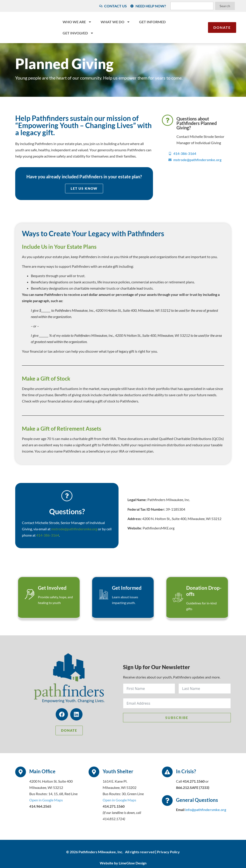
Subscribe (177, 718)
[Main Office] (21, 773)
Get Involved (78, 33)
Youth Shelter (118, 772)
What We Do (115, 22)
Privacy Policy (168, 852)
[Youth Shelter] (94, 773)
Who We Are (77, 22)
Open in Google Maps (46, 801)
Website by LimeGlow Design (123, 864)
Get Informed (152, 22)
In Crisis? (186, 772)
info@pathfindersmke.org (206, 810)
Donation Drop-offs (200, 596)
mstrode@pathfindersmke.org (74, 529)
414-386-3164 (48, 535)
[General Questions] (167, 801)
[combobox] (192, 6)
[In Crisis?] (167, 773)
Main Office (42, 772)
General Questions (197, 801)
